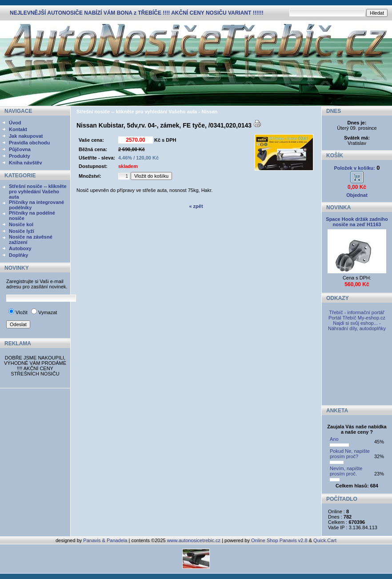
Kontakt (18, 129)
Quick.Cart (325, 540)
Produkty (20, 156)
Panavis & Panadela (106, 540)
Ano (334, 439)
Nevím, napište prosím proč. (346, 471)
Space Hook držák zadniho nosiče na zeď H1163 (357, 222)
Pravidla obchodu (29, 143)
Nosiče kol (21, 224)
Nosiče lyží (22, 231)
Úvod (15, 123)
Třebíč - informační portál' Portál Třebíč (357, 315)
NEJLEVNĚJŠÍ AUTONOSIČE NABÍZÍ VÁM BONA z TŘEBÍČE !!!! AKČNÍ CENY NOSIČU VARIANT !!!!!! (137, 13)
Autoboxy (20, 248)
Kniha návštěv (26, 163)
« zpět (196, 206)
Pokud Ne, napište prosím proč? (350, 454)
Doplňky (18, 255)
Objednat (357, 195)
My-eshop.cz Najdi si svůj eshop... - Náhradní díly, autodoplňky (357, 323)
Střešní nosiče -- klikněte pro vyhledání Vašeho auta (38, 192)
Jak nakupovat (26, 136)
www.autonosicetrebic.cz (194, 540)
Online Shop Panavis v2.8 (279, 540)
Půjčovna (20, 149)
